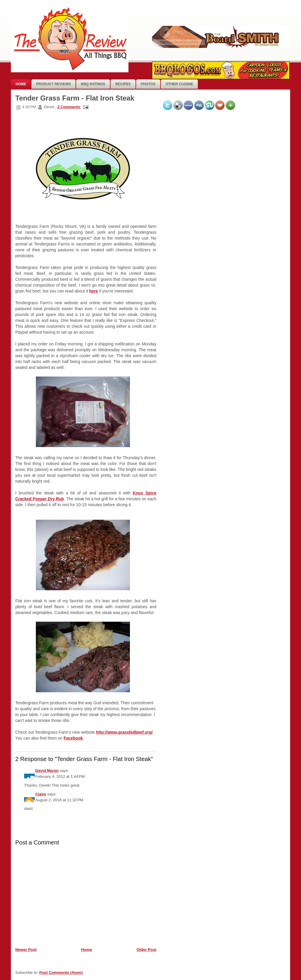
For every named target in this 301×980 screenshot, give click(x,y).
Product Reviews (53, 84)
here (93, 291)
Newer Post (26, 950)
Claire (41, 794)
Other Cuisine (179, 84)
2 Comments (69, 107)
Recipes (123, 84)
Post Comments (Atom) (61, 973)
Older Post (147, 950)
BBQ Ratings (93, 84)
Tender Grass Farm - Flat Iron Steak (75, 98)
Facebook (73, 738)
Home (21, 84)
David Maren (47, 771)
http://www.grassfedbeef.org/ (124, 732)
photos (148, 84)
